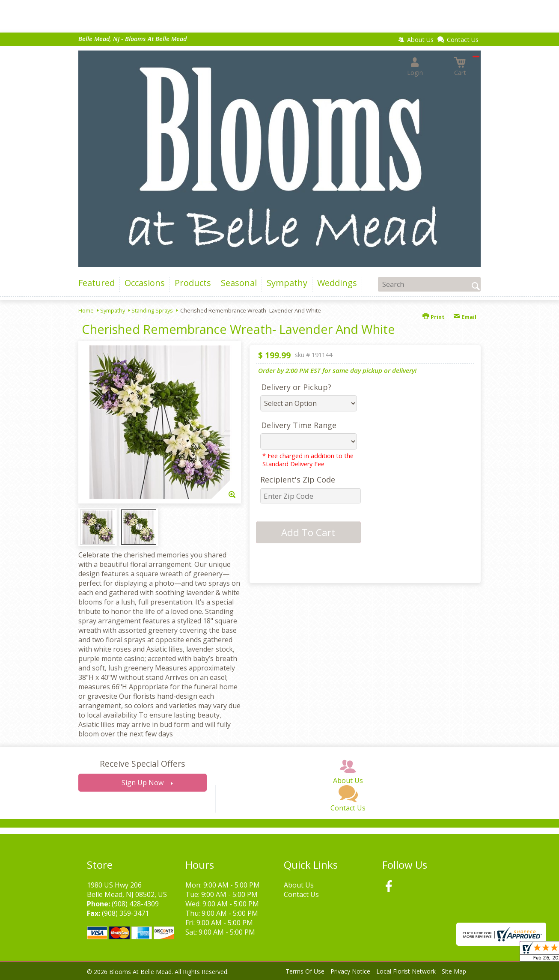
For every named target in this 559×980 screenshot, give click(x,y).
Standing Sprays (152, 310)
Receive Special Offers (142, 764)
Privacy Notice (350, 971)
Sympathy (113, 310)
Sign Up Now (143, 783)
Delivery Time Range (299, 425)
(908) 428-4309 (135, 904)
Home (86, 310)
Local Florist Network (406, 971)
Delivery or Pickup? (296, 387)
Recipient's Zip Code (298, 480)
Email (465, 317)
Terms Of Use (305, 971)
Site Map (454, 971)
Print (434, 317)
